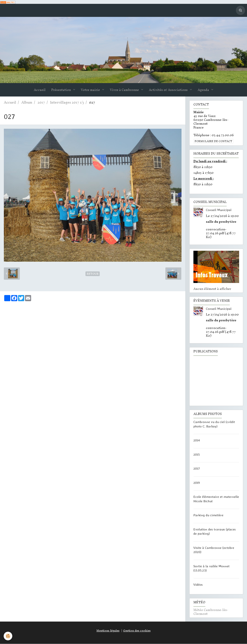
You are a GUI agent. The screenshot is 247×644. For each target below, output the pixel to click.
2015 (197, 454)
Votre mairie (91, 90)
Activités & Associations (169, 90)
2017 (41, 103)
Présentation (61, 90)
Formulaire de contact (213, 141)
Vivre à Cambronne (125, 90)
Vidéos (198, 585)
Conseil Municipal (219, 210)
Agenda (204, 90)
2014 (197, 440)
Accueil (40, 90)
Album (27, 103)
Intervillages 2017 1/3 (67, 103)
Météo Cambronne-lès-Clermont (211, 612)
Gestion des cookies (137, 631)
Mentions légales (108, 631)
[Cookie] (8, 636)
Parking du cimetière (208, 515)
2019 (197, 483)
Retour (93, 274)
